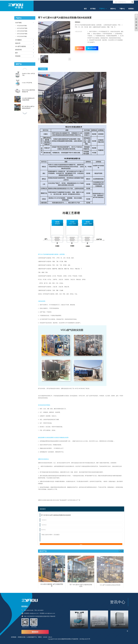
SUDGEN (46, 636)
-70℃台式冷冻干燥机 (22, 25)
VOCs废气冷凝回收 (21, 46)
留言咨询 (80, 48)
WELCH (51, 636)
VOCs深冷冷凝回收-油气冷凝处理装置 (28, 99)
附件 (17, 52)
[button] (25, 68)
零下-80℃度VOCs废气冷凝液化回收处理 (28, 107)
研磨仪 (40, 636)
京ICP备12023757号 (85, 638)
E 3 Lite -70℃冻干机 (27, 82)
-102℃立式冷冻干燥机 (22, 33)
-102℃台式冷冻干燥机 (22, 28)
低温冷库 (18, 43)
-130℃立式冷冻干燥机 (22, 30)
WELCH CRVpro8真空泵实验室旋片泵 (29, 90)
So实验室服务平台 (32, 636)
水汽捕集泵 (18, 39)
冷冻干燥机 (18, 22)
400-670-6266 (92, 48)
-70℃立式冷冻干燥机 (22, 36)
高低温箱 (18, 56)
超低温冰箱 (18, 49)
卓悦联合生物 (22, 636)
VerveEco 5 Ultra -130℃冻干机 (28, 74)
